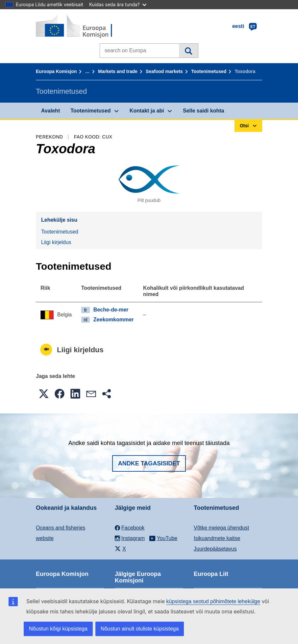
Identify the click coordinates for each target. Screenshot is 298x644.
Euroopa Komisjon (56, 71)
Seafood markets (164, 71)
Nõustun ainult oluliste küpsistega (140, 629)
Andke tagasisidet (149, 463)
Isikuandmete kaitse (217, 538)
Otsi (188, 51)
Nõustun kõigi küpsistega (58, 629)
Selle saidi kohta (203, 111)
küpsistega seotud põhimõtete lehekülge (213, 601)
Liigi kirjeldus (56, 242)
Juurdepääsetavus (215, 549)
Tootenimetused (209, 71)
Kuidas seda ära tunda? (118, 4)
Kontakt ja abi (147, 111)
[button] (44, 394)
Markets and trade (118, 71)
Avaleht (50, 111)
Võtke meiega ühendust (221, 528)
